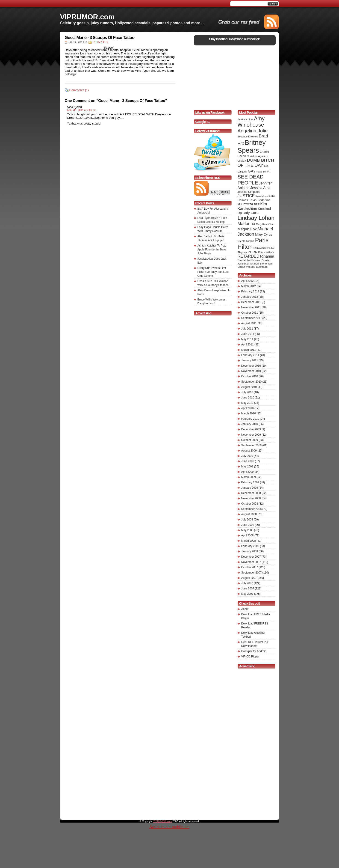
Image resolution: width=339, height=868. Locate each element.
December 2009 (251, 429)
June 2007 (248, 589)
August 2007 (249, 578)
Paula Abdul (260, 248)
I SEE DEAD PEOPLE (254, 177)
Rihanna (267, 256)
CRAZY (242, 161)
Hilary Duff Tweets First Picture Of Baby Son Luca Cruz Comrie (213, 272)
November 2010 (251, 371)
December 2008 (251, 493)
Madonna (246, 224)
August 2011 (249, 323)
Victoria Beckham (257, 267)
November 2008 (251, 498)
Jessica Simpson (249, 192)
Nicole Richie (246, 241)
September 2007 (252, 573)
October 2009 (250, 440)
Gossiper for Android (254, 651)
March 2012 (249, 286)
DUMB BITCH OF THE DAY (256, 163)
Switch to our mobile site (169, 827)
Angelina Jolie (253, 131)
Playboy (242, 252)
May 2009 (247, 467)
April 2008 (248, 535)
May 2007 (247, 594)
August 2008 (249, 514)
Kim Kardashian (252, 206)
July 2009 (247, 456)
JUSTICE (246, 196)
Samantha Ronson (249, 260)
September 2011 (252, 318)
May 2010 (247, 403)
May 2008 (247, 530)
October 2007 (250, 567)
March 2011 (249, 350)
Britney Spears (252, 146)
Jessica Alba (260, 188)
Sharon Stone (258, 264)
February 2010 (250, 419)
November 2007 (251, 562)
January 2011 (250, 360)
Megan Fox (247, 229)
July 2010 (247, 392)
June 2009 (248, 461)
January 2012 (250, 297)
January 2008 (250, 551)
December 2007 (251, 557)
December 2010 (251, 366)
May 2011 (247, 339)
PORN (253, 252)
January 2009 (250, 488)
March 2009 (249, 477)
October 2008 (250, 504)
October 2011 (250, 313)
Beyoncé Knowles (248, 137)
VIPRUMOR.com (87, 17)
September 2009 (252, 445)
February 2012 (250, 291)
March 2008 (249, 541)
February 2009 (250, 482)
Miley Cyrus (264, 235)
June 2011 (248, 334)
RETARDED (100, 42)
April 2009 (248, 472)
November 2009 (251, 435)
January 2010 (250, 424)
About (245, 609)
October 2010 (250, 376)
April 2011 (248, 345)
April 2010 (248, 408)
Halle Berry (263, 172)
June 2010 (248, 398)
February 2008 (250, 546)
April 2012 (248, 281)
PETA (271, 248)
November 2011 (251, 307)
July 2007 (247, 583)
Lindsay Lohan (256, 218)
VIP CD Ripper (250, 657)
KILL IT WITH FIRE (249, 204)
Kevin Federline (259, 200)
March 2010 (249, 413)
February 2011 (250, 355)
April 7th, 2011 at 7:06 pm (82, 110)
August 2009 (249, 451)
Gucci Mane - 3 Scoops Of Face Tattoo (100, 37)
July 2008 (247, 520)
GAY (252, 171)
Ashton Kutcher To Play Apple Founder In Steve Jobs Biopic (212, 250)
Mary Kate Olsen (266, 224)
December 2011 (251, 302)
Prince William (266, 252)
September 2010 (252, 382)
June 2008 (248, 525)
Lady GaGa (251, 213)
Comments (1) (79, 90)
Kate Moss (262, 196)
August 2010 (249, 387)
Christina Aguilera (257, 156)
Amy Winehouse (251, 122)
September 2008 (252, 509)
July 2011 (247, 329)
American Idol (245, 119)
